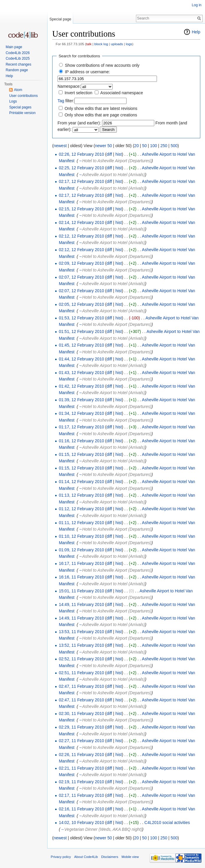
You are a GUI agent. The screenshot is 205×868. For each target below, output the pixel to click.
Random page (17, 70)
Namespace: (69, 86)
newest (60, 146)
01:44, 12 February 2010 (81, 359)
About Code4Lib (86, 857)
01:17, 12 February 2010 (81, 427)
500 (174, 146)
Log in (197, 5)
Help (196, 32)
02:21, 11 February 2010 (81, 768)
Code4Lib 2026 (18, 53)
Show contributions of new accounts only (102, 65)
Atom (18, 90)
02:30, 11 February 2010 (81, 713)
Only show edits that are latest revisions (101, 108)
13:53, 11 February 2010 (81, 632)
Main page (14, 47)
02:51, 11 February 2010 (81, 673)
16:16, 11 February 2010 (81, 577)
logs (129, 44)
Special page (60, 19)
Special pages (20, 107)
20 (137, 146)
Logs (13, 101)
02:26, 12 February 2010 (81, 154)
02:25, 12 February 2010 (81, 168)
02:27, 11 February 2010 (81, 741)
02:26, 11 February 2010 (81, 755)
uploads (117, 44)
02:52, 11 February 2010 (81, 659)
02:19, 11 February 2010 (81, 782)
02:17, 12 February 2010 (81, 181)
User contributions (23, 96)
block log (101, 44)
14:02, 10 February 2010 (81, 823)
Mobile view (130, 857)
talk (89, 44)
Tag (61, 101)
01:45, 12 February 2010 (81, 345)
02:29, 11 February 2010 (81, 727)
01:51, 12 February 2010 (81, 331)
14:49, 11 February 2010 (81, 604)
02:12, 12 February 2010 (81, 236)
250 (164, 146)
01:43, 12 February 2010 (81, 373)
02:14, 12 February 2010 (81, 222)
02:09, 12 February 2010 (81, 263)
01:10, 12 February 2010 (81, 536)
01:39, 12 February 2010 (81, 400)
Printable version (22, 113)
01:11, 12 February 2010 (81, 523)
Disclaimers (110, 857)
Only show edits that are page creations (101, 115)
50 (145, 146)
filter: (66, 101)
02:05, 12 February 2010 (81, 304)
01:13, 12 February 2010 (81, 495)
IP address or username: (87, 72)
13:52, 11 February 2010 (81, 645)
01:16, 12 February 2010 (81, 441)
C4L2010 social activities (167, 823)
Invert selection (78, 93)
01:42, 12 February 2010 (81, 386)
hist (119, 154)
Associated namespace (122, 93)
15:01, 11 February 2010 (81, 591)
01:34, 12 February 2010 (81, 413)
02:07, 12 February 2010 (81, 277)
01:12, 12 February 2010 (81, 509)
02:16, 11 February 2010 (81, 809)
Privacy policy (61, 857)
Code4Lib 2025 (18, 58)
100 (154, 146)
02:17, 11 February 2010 (81, 795)
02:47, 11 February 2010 (81, 686)
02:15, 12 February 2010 (81, 209)
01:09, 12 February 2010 (81, 550)
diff (109, 154)
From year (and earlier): (79, 123)
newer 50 (104, 146)
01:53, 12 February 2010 (81, 318)
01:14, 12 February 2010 (81, 482)
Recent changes (18, 64)
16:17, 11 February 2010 (81, 563)
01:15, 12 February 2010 (81, 454)
